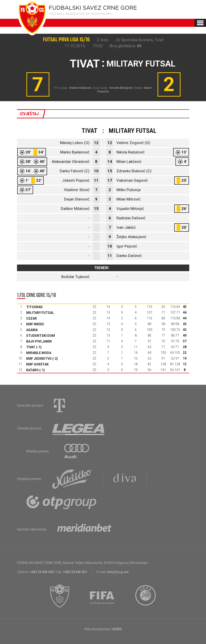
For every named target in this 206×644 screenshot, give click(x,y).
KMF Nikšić (35, 324)
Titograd (34, 307)
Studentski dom (41, 336)
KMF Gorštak (37, 364)
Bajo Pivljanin (39, 341)
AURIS (117, 629)
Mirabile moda (39, 353)
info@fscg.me (118, 572)
